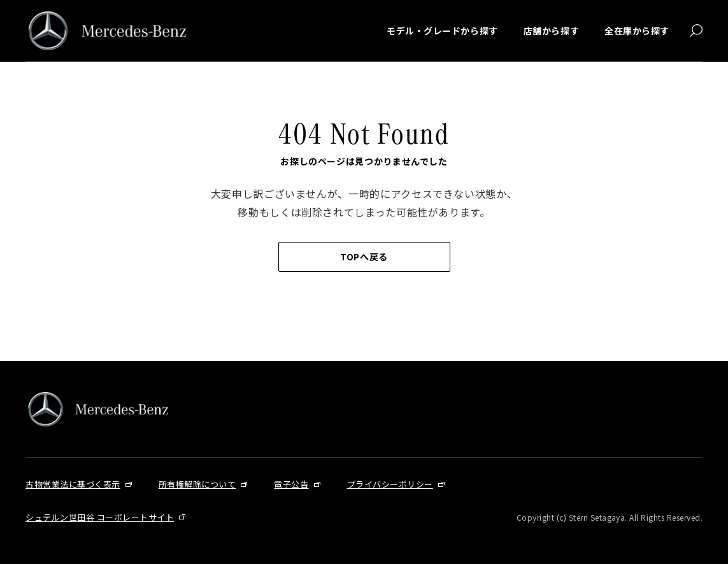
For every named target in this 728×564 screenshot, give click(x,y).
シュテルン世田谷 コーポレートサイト (100, 517)
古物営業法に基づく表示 (73, 484)
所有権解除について (197, 484)
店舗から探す (551, 31)
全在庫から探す (637, 31)
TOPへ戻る (364, 257)
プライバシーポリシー (390, 484)
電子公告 (291, 484)
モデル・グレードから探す (442, 31)
